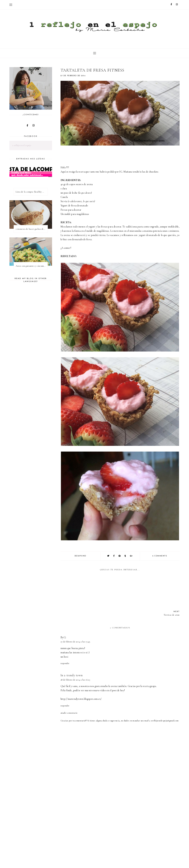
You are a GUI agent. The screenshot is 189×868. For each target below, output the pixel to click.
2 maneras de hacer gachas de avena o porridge (32, 229)
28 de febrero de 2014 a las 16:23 (75, 680)
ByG (63, 637)
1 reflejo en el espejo (22, 145)
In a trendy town (72, 675)
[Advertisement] (125, 837)
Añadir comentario (69, 713)
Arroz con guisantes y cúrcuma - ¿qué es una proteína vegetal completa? (32, 266)
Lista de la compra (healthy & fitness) (32, 192)
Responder (65, 663)
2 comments (160, 556)
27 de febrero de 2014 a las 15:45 (75, 642)
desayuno (80, 556)
